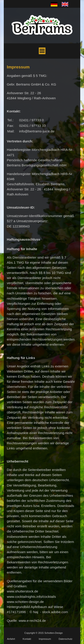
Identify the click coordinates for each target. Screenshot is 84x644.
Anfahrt (11, 639)
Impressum (45, 639)
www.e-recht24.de (32, 621)
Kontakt (27, 639)
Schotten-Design (54, 633)
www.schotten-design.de (25, 602)
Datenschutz (65, 639)
